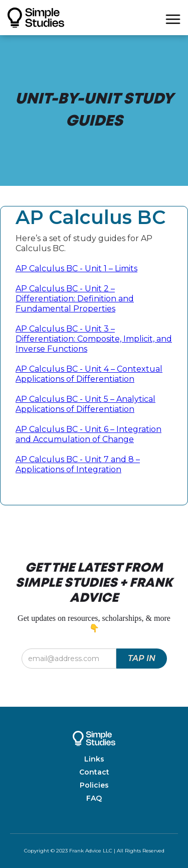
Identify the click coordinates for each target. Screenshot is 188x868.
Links (94, 759)
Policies (94, 785)
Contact (94, 772)
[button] (173, 18)
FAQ (94, 798)
